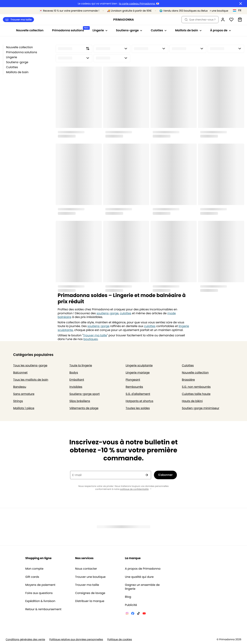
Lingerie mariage (138, 373)
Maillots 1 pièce (24, 408)
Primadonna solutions (22, 52)
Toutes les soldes (138, 408)
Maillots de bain (17, 72)
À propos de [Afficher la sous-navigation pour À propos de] (221, 30)
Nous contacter (86, 569)
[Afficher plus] (151, 489)
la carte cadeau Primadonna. (137, 4)
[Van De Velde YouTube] (144, 614)
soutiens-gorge (108, 313)
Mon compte (34, 569)
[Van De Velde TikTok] (138, 614)
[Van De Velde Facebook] (133, 614)
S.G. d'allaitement (138, 394)
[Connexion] (223, 20)
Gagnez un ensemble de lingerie (142, 587)
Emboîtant (77, 380)
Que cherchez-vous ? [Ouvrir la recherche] (200, 20)
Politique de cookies (120, 639)
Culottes (12, 67)
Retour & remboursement (43, 609)
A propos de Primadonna (143, 569)
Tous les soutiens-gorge (30, 365)
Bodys (74, 373)
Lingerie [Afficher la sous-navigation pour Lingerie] (100, 30)
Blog (128, 597)
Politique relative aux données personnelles (76, 639)
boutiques (91, 339)
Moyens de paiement (40, 585)
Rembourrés (134, 387)
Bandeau (20, 387)
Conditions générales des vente (25, 639)
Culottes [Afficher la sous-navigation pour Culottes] (159, 30)
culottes (126, 313)
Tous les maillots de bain (31, 380)
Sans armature (24, 394)
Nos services (84, 558)
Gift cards (32, 577)
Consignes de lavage (90, 593)
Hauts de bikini (192, 401)
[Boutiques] (213, 11)
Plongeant (133, 380)
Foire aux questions (39, 593)
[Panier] (240, 20)
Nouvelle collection (30, 30)
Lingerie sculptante (139, 365)
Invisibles (76, 387)
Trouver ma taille (18, 20)
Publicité (131, 605)
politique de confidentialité (134, 489)
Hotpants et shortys (139, 401)
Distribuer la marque (90, 601)
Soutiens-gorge (17, 62)
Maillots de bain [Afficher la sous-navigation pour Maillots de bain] (188, 30)
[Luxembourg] (238, 10)
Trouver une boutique (90, 577)
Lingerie (12, 57)
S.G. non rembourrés (196, 387)
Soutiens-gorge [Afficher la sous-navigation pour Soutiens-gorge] (129, 30)
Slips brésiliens (80, 401)
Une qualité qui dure (139, 577)
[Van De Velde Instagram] (127, 614)
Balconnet (20, 373)
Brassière (188, 380)
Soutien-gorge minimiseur (201, 408)
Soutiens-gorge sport (85, 394)
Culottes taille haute (196, 394)
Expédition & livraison (40, 601)
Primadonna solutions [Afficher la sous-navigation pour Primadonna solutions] (70, 29)
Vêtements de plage (84, 408)
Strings (18, 401)
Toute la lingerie (81, 365)
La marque (133, 558)
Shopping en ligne (38, 558)
